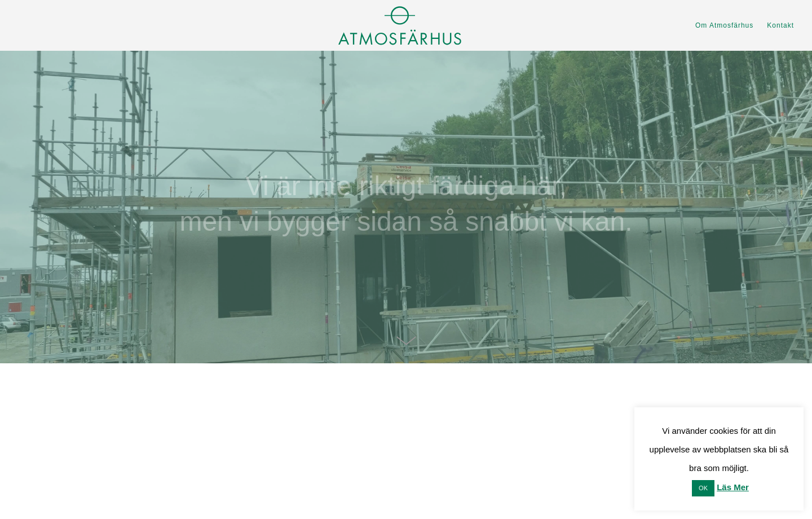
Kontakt (780, 25)
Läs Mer (733, 487)
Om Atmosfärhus (724, 25)
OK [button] (703, 488)
